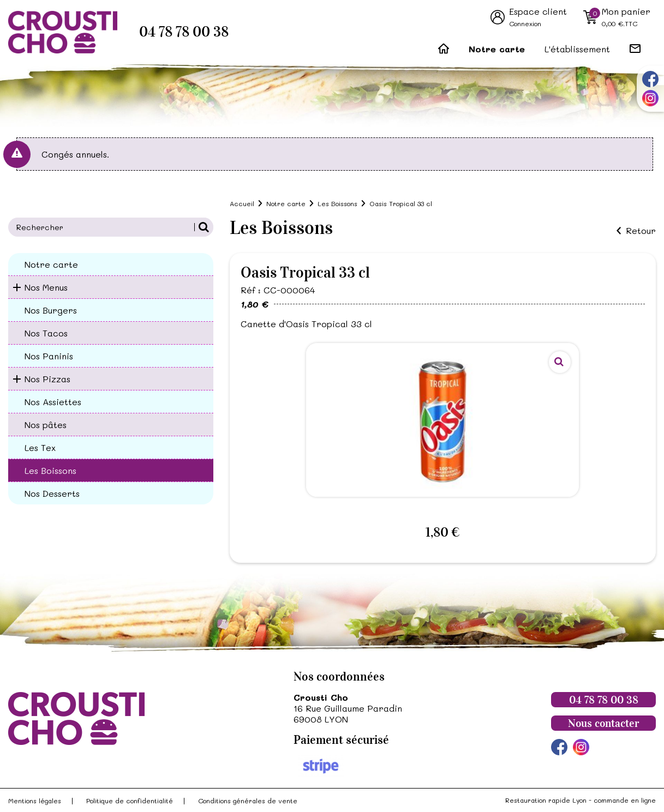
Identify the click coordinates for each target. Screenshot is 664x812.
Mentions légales (35, 801)
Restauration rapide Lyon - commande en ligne (581, 800)
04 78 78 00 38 (184, 32)
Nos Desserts (52, 493)
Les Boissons (50, 470)
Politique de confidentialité (130, 801)
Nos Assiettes (53, 402)
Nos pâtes (46, 425)
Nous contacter (603, 723)
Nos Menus (46, 287)
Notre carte (497, 49)
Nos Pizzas (47, 379)
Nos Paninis (49, 356)
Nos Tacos (46, 333)
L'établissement (577, 49)
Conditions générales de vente (248, 801)
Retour (641, 231)
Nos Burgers (51, 310)
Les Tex (40, 447)
